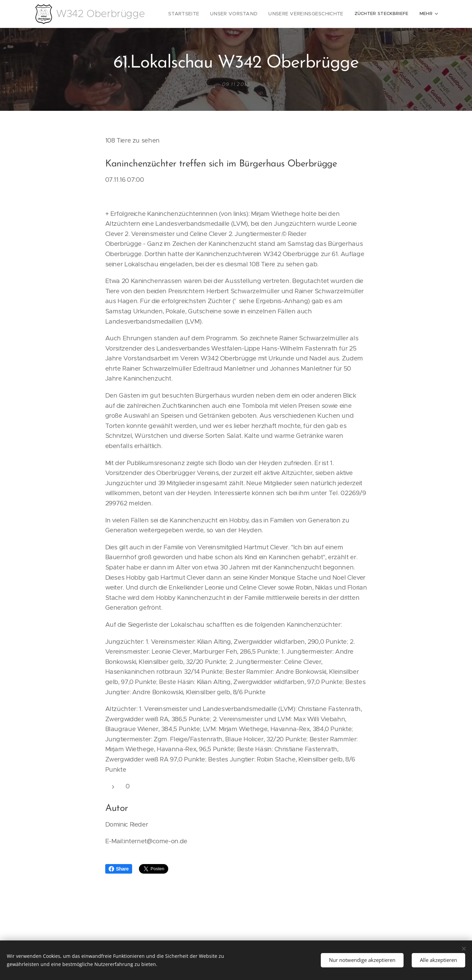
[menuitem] (198, 14)
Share (119, 869)
